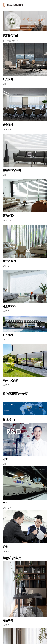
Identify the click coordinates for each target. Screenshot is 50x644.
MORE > (7, 84)
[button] (6, 21)
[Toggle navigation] (45, 5)
